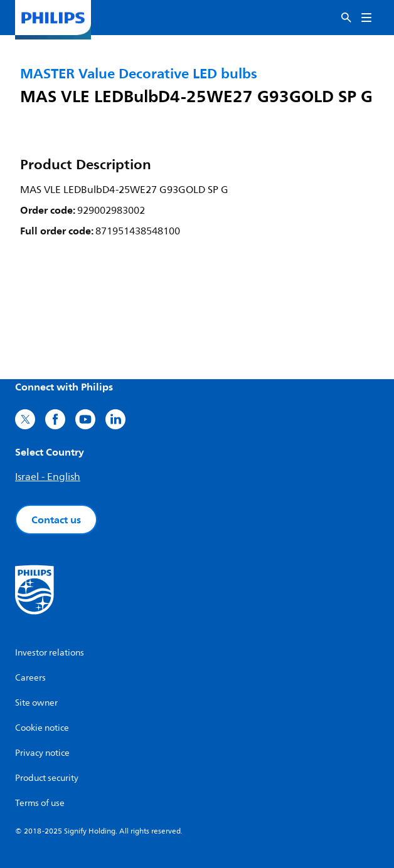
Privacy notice (42, 753)
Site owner (36, 703)
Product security (47, 778)
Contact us (56, 520)
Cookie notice (42, 728)
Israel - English (48, 477)
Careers (30, 678)
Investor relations (50, 653)
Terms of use (40, 803)
